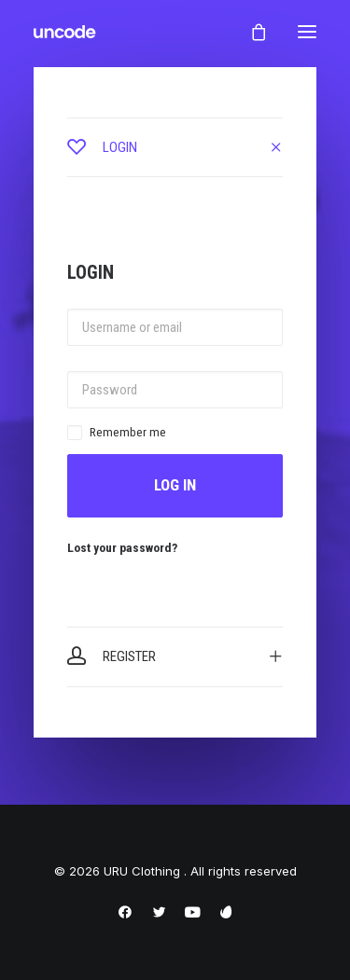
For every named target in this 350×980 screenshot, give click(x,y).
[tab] (175, 147)
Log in (175, 485)
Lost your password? (122, 547)
